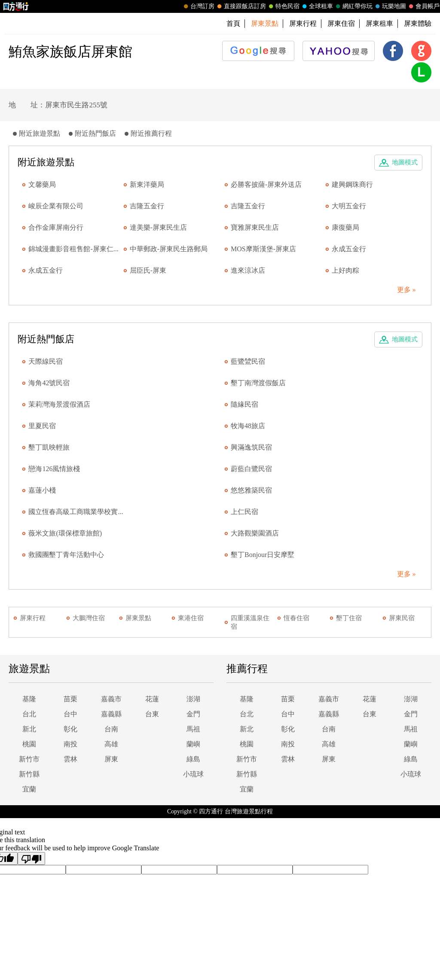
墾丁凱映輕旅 (49, 447)
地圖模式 (405, 162)
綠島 (193, 759)
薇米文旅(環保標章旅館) (65, 533)
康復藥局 (345, 227)
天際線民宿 (46, 361)
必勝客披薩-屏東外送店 (266, 184)
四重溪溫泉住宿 (250, 622)
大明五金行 (349, 206)
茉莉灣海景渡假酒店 (59, 404)
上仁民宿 (244, 512)
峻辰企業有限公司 (56, 206)
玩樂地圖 (390, 6)
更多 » (406, 290)
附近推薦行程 (151, 133)
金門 (193, 714)
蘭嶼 (193, 744)
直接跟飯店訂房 (241, 6)
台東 (152, 714)
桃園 (29, 744)
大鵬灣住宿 (89, 618)
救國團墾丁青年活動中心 (66, 555)
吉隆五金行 (147, 206)
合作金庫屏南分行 (56, 227)
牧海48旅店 (248, 426)
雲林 (70, 759)
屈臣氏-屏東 (148, 270)
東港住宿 (191, 618)
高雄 (111, 744)
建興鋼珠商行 (352, 184)
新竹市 (29, 759)
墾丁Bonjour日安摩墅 (263, 555)
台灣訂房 (198, 6)
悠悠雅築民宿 (251, 490)
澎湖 (193, 699)
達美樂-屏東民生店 (158, 227)
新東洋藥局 (147, 184)
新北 (29, 729)
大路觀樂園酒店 (255, 533)
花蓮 (152, 699)
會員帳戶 (423, 6)
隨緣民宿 (244, 404)
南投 (70, 744)
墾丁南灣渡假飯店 (258, 383)
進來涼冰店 (248, 270)
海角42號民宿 (49, 383)
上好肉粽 (345, 270)
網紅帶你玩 (353, 6)
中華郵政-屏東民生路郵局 (169, 249)
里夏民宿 (42, 426)
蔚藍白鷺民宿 (251, 469)
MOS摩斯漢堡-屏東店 (263, 249)
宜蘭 (29, 789)
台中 (70, 714)
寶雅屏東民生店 (255, 227)
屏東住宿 (341, 23)
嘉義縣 (111, 714)
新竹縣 (29, 774)
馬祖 (193, 729)
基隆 (29, 699)
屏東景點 (138, 618)
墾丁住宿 (349, 618)
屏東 (111, 759)
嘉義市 (111, 699)
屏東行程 (303, 23)
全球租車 (317, 6)
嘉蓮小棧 (42, 490)
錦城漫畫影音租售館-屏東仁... (73, 249)
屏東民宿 (402, 618)
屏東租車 (379, 23)
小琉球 (193, 774)
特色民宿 (283, 6)
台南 (111, 729)
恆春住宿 (296, 618)
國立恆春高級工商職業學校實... (76, 512)
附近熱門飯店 (95, 133)
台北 (29, 714)
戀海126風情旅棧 (54, 469)
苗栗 (70, 699)
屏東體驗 (418, 23)
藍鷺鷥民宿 (248, 361)
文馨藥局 (42, 184)
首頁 (233, 23)
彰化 (70, 729)
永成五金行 (349, 249)
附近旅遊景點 (40, 133)
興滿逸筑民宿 (251, 447)
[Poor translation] (31, 858)
